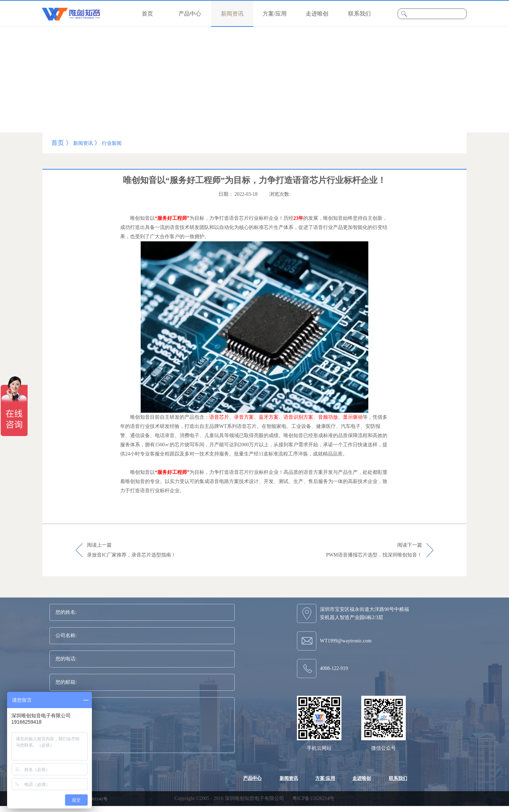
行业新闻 (112, 143)
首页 (147, 14)
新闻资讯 (83, 143)
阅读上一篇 (131, 551)
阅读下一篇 (374, 551)
